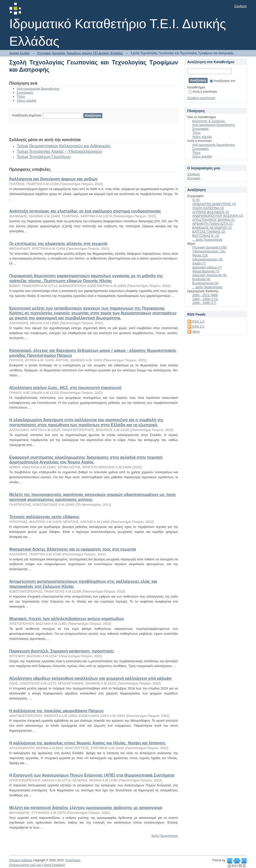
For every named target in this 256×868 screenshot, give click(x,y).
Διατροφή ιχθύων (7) (207, 267)
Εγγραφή (194, 178)
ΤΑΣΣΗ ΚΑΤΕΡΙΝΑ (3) (208, 208)
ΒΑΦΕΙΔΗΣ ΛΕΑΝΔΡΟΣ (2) (212, 228)
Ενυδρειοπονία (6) (205, 283)
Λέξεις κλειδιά (26, 101)
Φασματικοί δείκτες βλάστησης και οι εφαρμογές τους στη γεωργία (73, 549)
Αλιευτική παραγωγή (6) (209, 275)
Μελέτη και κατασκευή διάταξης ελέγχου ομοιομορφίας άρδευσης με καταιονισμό (86, 808)
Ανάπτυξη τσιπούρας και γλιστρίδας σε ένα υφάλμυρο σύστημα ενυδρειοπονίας (85, 211)
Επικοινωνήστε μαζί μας (25, 865)
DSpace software (21, 860)
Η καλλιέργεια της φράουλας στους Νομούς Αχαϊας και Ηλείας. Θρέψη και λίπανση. (88, 743)
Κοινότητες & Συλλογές (209, 121)
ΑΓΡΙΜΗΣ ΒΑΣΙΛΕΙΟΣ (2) (211, 212)
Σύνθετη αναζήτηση (201, 98)
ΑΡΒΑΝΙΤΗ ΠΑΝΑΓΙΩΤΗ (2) (212, 224)
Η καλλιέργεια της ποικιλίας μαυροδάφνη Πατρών (56, 711)
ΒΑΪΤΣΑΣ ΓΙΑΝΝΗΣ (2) (209, 232)
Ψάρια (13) (200, 255)
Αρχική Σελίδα (19, 53)
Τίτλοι (21, 97)
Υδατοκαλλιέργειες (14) (209, 251)
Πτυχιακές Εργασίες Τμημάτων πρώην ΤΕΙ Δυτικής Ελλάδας (80, 53)
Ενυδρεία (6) (201, 279)
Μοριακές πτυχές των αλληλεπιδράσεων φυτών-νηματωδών (67, 619)
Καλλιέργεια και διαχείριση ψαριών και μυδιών (53, 179)
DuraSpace (73, 860)
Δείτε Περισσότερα (165, 836)
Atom (196, 331)
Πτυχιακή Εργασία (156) (210, 247)
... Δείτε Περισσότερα (207, 240)
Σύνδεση (240, 6)
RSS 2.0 (198, 326)
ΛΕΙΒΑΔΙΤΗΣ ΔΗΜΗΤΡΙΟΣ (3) (214, 204)
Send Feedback (54, 865)
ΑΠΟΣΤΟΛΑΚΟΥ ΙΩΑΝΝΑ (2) (213, 220)
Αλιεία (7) (199, 263)
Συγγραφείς (25, 93)
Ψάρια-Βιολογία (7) (206, 271)
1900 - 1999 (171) (205, 299)
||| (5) (196, 200)
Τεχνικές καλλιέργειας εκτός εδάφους (44, 517)
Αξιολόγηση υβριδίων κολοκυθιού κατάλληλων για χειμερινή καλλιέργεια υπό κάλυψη (90, 678)
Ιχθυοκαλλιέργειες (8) (207, 259)
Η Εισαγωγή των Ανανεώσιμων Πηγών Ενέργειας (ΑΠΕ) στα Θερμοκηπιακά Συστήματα (92, 775)
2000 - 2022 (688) (205, 295)
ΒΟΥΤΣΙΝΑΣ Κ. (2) (206, 236)
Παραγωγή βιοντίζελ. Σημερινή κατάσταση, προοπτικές (62, 651)
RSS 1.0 (198, 322)
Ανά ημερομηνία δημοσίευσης (38, 89)
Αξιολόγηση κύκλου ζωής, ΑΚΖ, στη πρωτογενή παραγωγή (65, 388)
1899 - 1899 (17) (204, 303)
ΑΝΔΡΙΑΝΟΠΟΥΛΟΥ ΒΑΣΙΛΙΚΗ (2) (218, 216)
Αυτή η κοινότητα (203, 92)
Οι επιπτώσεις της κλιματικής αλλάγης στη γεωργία (58, 244)
